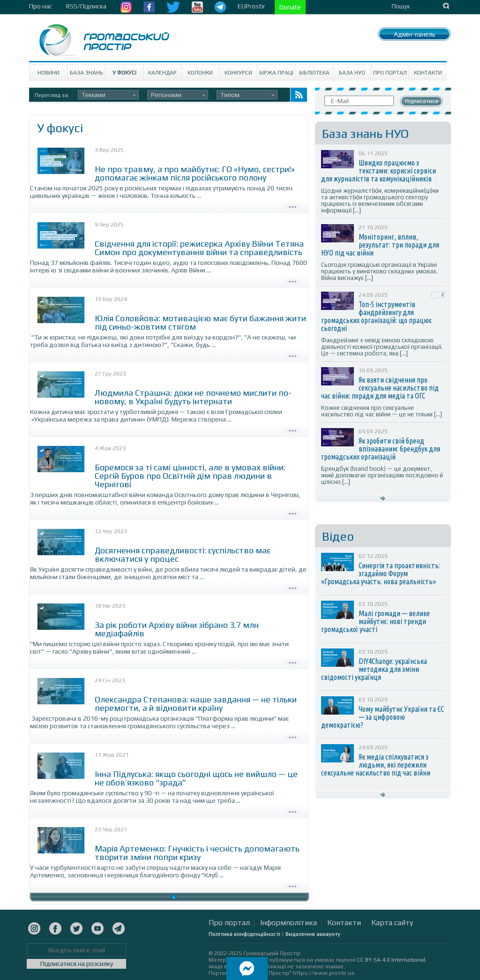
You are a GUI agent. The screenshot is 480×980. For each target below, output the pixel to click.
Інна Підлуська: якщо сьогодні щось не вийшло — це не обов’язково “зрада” (196, 778)
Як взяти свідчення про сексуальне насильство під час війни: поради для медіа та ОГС (380, 388)
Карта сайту (392, 923)
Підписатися (422, 101)
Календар (162, 73)
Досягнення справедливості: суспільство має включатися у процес (183, 554)
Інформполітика (289, 923)
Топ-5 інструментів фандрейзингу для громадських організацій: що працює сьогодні (376, 316)
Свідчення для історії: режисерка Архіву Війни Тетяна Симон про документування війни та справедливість (199, 248)
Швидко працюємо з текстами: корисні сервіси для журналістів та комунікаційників (379, 171)
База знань (86, 73)
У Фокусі (124, 73)
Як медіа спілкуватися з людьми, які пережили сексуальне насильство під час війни (376, 765)
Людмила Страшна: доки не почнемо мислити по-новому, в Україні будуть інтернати (193, 397)
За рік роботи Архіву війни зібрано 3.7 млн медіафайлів (177, 629)
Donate (290, 7)
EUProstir (251, 6)
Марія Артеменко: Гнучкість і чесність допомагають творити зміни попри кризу (197, 853)
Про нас (41, 6)
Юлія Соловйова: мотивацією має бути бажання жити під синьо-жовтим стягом (200, 322)
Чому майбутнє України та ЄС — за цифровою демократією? (382, 717)
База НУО (352, 73)
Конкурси (238, 73)
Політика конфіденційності (244, 934)
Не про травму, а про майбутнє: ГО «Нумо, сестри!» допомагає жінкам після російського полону (195, 173)
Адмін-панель (415, 34)
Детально (292, 206)
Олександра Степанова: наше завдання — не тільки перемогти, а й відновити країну (196, 704)
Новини (49, 73)
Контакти (428, 73)
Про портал (390, 73)
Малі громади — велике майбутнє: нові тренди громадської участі (375, 621)
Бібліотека (314, 73)
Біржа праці (276, 73)
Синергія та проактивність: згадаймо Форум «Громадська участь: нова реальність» (381, 573)
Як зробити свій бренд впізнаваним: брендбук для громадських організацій (381, 449)
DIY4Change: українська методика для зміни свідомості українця (374, 669)
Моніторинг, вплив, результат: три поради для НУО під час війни (380, 245)
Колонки (200, 73)
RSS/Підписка (86, 6)
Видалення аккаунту (313, 934)
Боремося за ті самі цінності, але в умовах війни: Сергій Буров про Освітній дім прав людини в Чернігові (190, 476)
